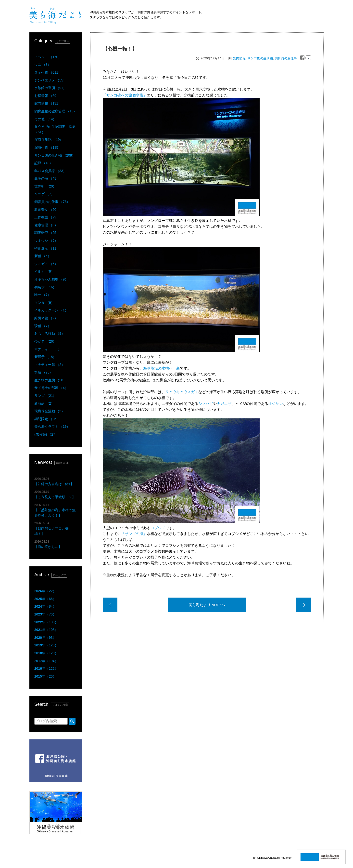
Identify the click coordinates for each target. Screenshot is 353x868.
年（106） (46, 622)
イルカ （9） (44, 271)
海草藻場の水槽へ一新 (162, 368)
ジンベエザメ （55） (50, 80)
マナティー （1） (48, 349)
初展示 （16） (45, 287)
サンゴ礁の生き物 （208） (55, 155)
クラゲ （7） (44, 194)
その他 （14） (45, 119)
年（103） (46, 630)
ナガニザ (224, 404)
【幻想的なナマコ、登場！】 (51, 528)
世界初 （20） (45, 186)
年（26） (45, 676)
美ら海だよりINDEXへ (207, 605)
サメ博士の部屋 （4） (51, 388)
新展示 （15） (45, 357)
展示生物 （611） (48, 72)
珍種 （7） (43, 326)
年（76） (45, 614)
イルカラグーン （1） (51, 310)
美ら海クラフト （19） (52, 427)
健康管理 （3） (46, 225)
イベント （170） (48, 57)
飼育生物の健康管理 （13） (56, 111)
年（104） (46, 661)
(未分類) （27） (46, 434)
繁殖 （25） (44, 372)
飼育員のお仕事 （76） (52, 202)
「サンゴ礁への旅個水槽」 (125, 95)
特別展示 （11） (47, 248)
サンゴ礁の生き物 (260, 58)
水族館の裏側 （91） (50, 88)
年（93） (45, 638)
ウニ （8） (43, 65)
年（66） (45, 599)
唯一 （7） (43, 295)
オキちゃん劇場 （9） (51, 279)
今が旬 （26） (45, 341)
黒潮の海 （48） (47, 178)
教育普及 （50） (47, 210)
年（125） (46, 645)
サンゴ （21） (45, 396)
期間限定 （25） (47, 419)
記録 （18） (44, 163)
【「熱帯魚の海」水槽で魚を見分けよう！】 (55, 510)
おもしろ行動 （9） (50, 334)
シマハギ (206, 404)
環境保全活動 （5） (50, 411)
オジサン (276, 404)
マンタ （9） (44, 303)
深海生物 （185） (48, 147)
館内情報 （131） (48, 103)
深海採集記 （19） (49, 140)
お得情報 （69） (47, 96)
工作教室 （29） (47, 217)
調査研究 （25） (47, 233)
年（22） (45, 591)
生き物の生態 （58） (50, 380)
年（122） (46, 668)
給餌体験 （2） (46, 318)
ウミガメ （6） (46, 264)
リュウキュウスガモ (182, 392)
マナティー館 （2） (50, 365)
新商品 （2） (44, 403)
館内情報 (239, 58)
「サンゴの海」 (134, 534)
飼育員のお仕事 (286, 58)
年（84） (45, 606)
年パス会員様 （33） (50, 171)
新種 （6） (43, 256)
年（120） (46, 653)
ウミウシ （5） (46, 240)
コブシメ (158, 528)
